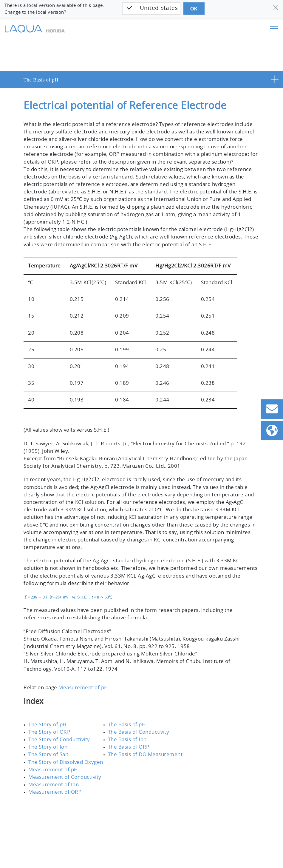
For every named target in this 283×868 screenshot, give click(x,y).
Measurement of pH (83, 688)
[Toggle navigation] (274, 29)
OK (194, 9)
